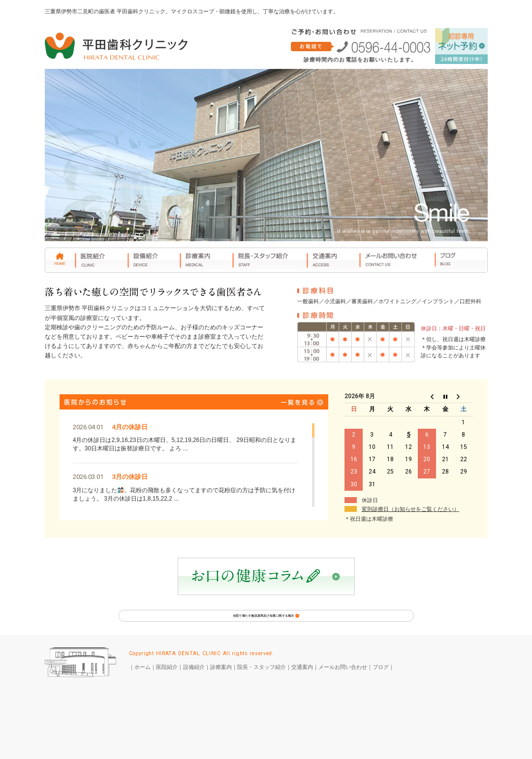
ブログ (381, 682)
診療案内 (221, 682)
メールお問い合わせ (343, 682)
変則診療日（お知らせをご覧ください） (410, 509)
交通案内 (302, 682)
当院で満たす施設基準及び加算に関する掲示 (266, 624)
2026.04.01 (88, 427)
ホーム (142, 682)
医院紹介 (167, 682)
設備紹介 (194, 682)
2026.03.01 (88, 477)
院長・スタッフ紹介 (262, 682)
